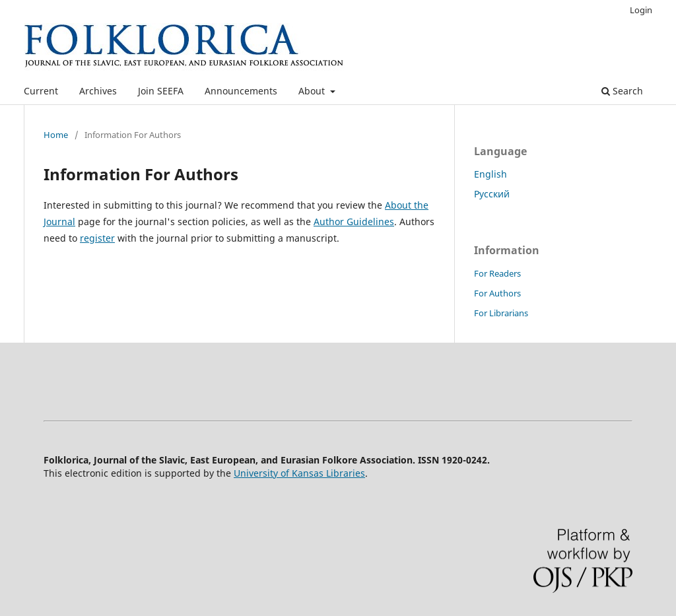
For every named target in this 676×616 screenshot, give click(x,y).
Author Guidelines (354, 222)
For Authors (497, 293)
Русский (492, 194)
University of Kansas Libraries (299, 473)
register (97, 238)
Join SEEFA (161, 91)
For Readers (497, 273)
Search (622, 91)
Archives (98, 91)
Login (641, 10)
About (313, 91)
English (490, 174)
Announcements (241, 91)
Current (41, 91)
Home (56, 135)
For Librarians (501, 313)
